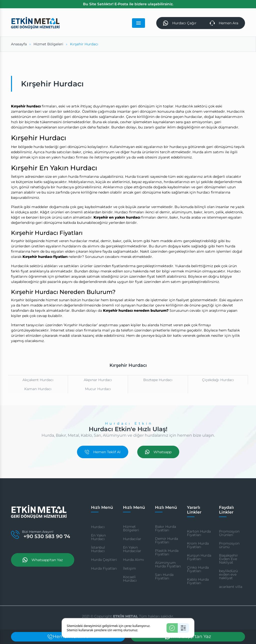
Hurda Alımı (133, 560)
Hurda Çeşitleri (104, 560)
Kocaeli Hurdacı (130, 579)
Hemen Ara (224, 23)
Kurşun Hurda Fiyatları (199, 558)
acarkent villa (231, 587)
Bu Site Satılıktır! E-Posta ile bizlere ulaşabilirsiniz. (128, 4)
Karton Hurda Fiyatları (199, 534)
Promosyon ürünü (229, 546)
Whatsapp (158, 453)
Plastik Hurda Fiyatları (167, 553)
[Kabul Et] (172, 628)
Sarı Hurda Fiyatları (164, 577)
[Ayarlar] (183, 628)
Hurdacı (98, 528)
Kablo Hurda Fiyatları (198, 582)
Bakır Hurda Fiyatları (165, 529)
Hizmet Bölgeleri (131, 529)
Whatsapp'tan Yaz (43, 570)
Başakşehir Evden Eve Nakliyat (228, 560)
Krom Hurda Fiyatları (198, 546)
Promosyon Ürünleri (229, 534)
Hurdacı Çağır (178, 23)
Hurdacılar (132, 540)
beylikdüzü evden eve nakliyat (228, 575)
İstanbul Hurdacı (98, 550)
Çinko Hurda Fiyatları (198, 570)
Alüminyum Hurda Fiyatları (168, 565)
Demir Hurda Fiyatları (166, 541)
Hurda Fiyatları (104, 569)
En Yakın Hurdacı (98, 538)
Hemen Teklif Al (103, 453)
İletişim (129, 569)
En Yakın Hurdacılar (132, 550)
